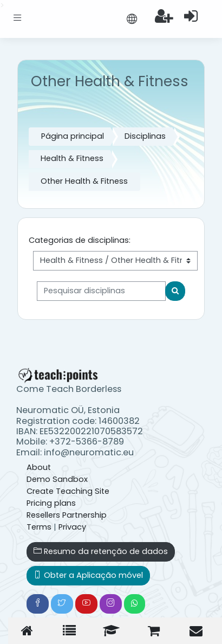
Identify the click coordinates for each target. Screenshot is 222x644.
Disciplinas (145, 136)
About (39, 467)
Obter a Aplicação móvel (88, 575)
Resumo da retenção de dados (101, 551)
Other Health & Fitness (84, 181)
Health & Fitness (72, 158)
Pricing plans (51, 503)
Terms (39, 527)
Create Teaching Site (68, 491)
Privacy (72, 527)
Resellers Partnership (67, 515)
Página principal (73, 136)
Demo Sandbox (57, 479)
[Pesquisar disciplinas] (101, 291)
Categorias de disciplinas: (80, 240)
